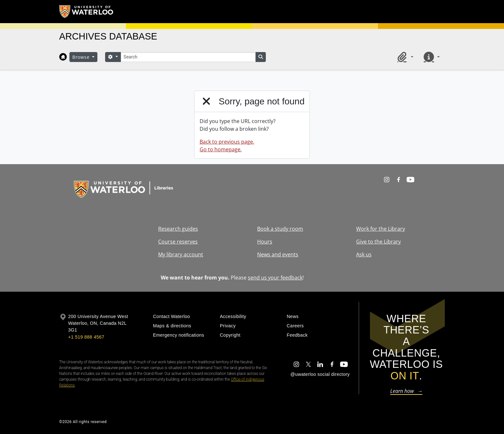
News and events (278, 254)
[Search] (188, 57)
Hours (265, 242)
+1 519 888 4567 (86, 337)
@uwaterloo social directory (320, 374)
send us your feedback (275, 278)
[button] (404, 57)
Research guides (178, 229)
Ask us (364, 254)
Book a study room (280, 229)
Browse (82, 57)
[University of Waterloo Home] (86, 12)
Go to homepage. (221, 149)
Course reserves (178, 242)
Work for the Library (381, 229)
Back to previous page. (227, 142)
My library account (181, 254)
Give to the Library (378, 242)
